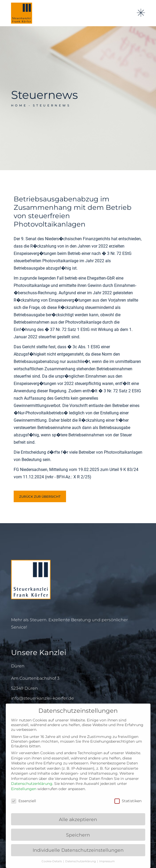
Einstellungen (24, 789)
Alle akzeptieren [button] (78, 819)
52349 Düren (24, 688)
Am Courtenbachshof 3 (35, 678)
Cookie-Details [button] (52, 861)
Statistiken (128, 801)
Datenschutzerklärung (32, 784)
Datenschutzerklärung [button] (81, 861)
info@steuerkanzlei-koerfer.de (42, 698)
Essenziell (24, 801)
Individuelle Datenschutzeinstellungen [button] (78, 850)
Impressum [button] (107, 861)
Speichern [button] (78, 835)
